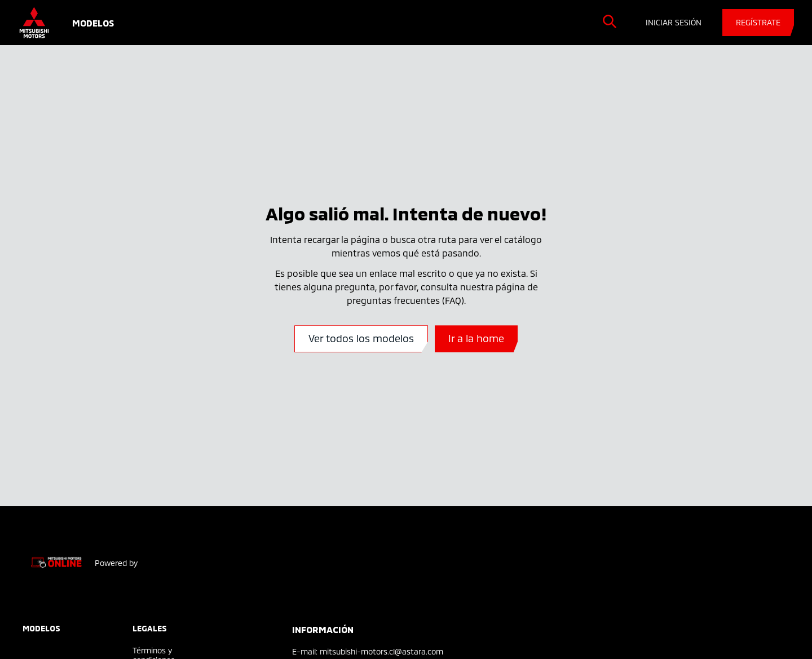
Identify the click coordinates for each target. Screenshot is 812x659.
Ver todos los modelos (361, 338)
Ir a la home (476, 338)
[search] (610, 21)
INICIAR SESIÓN (674, 22)
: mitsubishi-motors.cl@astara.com (379, 651)
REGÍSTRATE (758, 22)
